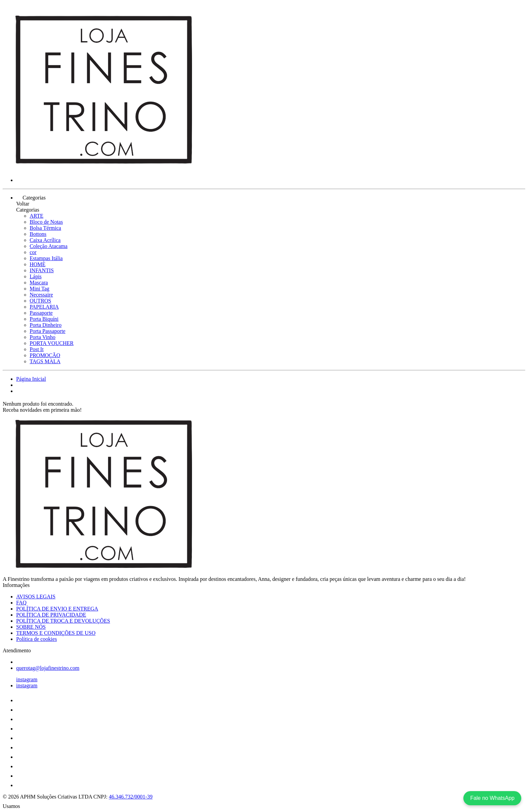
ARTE (37, 216)
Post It (37, 349)
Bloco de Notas (46, 222)
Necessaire (41, 295)
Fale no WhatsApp (492, 798)
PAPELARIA (44, 307)
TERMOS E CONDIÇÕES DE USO (56, 633)
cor (33, 252)
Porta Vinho (43, 337)
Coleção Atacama (48, 246)
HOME (38, 264)
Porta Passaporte (47, 331)
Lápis (36, 276)
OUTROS (40, 301)
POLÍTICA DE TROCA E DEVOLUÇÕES (63, 621)
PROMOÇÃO (45, 355)
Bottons (38, 234)
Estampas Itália (46, 258)
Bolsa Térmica (45, 228)
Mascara (39, 283)
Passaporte (41, 313)
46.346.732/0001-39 (131, 797)
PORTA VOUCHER (52, 343)
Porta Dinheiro (46, 325)
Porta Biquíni (44, 319)
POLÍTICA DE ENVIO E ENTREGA (57, 609)
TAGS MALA (45, 361)
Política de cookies (37, 639)
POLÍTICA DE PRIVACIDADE (51, 615)
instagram (27, 679)
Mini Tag (40, 289)
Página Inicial (31, 379)
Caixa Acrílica (45, 240)
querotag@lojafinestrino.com (48, 668)
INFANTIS (42, 270)
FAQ (21, 603)
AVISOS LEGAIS (36, 597)
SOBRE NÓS (31, 627)
